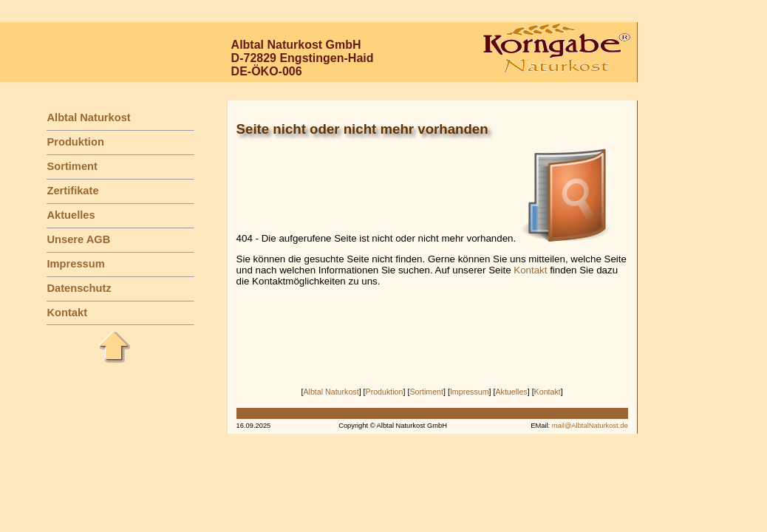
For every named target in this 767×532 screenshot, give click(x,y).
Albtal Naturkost (88, 117)
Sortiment (72, 166)
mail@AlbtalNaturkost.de (590, 426)
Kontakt (67, 313)
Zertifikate (72, 191)
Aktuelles (71, 215)
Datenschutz (79, 288)
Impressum (75, 264)
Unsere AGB (78, 239)
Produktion (75, 142)
